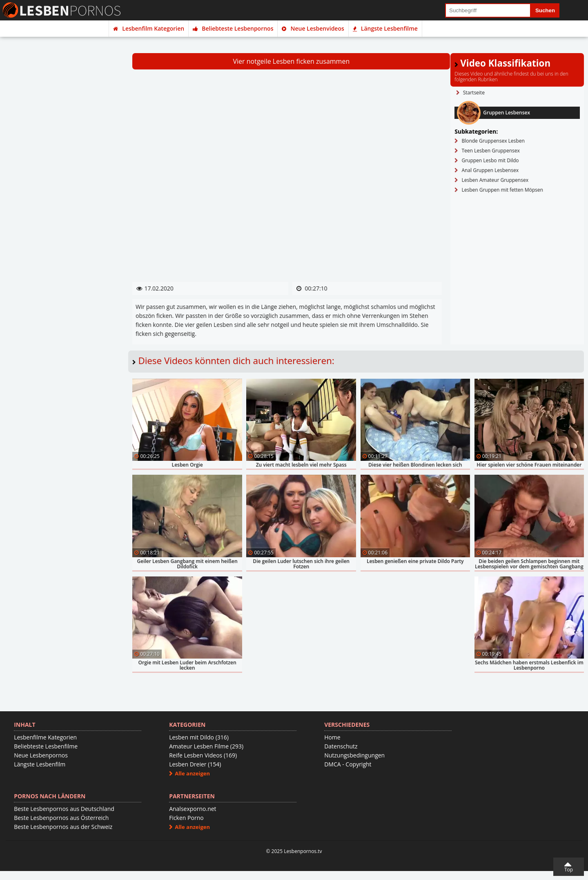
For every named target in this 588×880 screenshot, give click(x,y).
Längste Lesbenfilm (40, 764)
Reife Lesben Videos (203, 755)
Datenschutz (341, 746)
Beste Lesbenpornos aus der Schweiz (63, 827)
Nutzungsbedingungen (354, 755)
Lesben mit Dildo (199, 737)
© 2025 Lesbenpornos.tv (294, 851)
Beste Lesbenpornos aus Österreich (61, 818)
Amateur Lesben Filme (206, 746)
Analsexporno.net (193, 809)
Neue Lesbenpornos (41, 755)
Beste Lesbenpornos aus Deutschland (64, 809)
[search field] (488, 10)
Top (569, 870)
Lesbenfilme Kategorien (45, 737)
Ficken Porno (186, 818)
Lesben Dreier (195, 764)
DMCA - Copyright (348, 764)
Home (332, 737)
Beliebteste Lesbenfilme (46, 746)
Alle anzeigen (192, 773)
